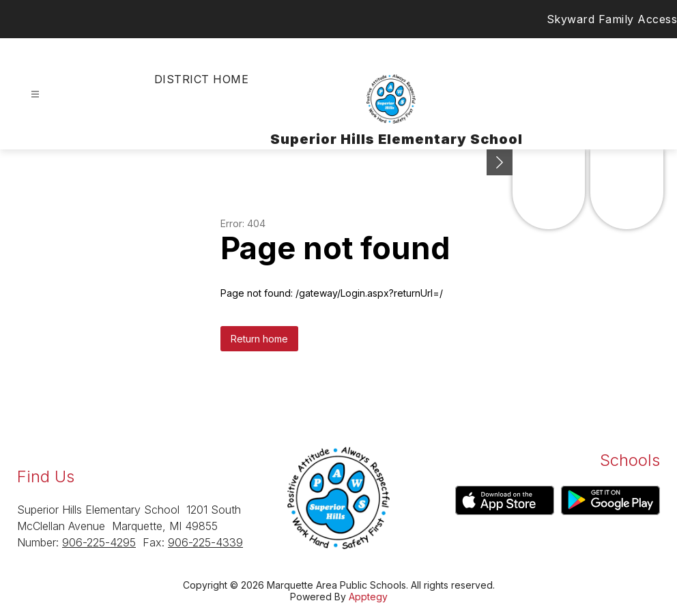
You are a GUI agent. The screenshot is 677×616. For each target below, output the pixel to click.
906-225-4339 (205, 542)
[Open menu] (35, 94)
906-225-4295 (99, 542)
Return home (259, 339)
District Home (201, 79)
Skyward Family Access (612, 19)
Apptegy (368, 597)
